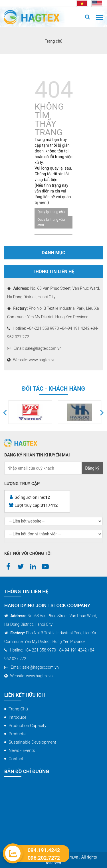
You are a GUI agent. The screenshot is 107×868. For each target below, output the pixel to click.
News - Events (22, 750)
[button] (5, 412)
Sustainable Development (32, 742)
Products (17, 734)
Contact (16, 759)
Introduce (17, 717)
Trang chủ (18, 709)
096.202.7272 (44, 858)
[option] (47, 412)
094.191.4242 (44, 850)
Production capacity (28, 726)
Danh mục (53, 253)
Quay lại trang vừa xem (51, 222)
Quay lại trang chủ (51, 212)
